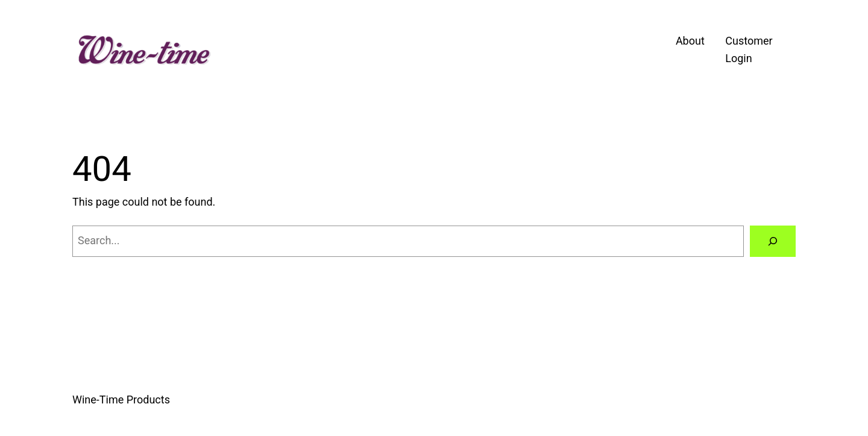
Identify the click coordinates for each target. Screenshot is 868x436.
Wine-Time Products (121, 400)
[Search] (773, 241)
